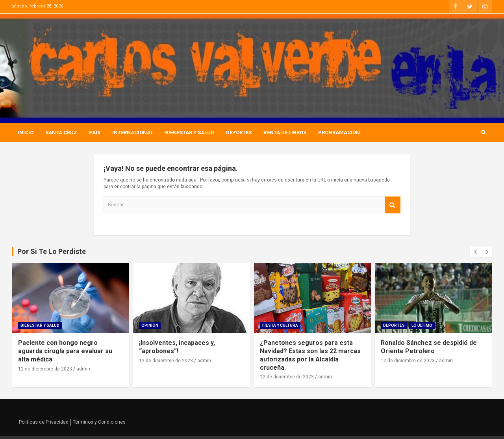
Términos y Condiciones (99, 422)
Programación (339, 132)
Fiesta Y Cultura (280, 325)
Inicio (26, 132)
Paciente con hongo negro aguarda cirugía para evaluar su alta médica (65, 351)
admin (83, 369)
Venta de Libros (285, 132)
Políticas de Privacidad (44, 422)
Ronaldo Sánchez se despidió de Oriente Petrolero (429, 347)
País (95, 132)
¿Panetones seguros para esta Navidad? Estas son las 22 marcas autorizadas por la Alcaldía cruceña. (310, 355)
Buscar (393, 205)
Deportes (239, 132)
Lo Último (422, 325)
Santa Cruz (61, 132)
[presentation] (475, 252)
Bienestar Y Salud (190, 132)
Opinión (150, 325)
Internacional (133, 132)
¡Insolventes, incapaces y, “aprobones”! (177, 347)
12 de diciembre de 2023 (45, 369)
